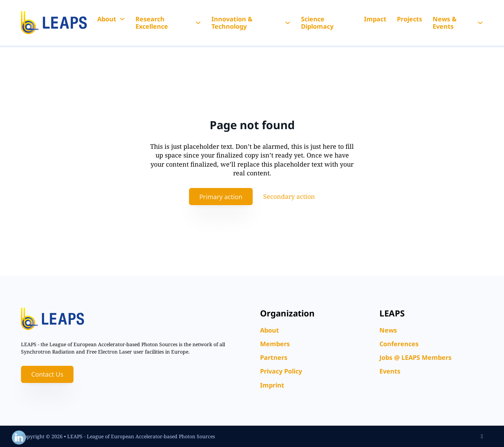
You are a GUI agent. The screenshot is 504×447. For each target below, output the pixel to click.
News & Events (445, 23)
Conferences (399, 344)
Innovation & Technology (232, 23)
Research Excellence (152, 23)
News (388, 330)
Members (275, 344)
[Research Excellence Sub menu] (198, 23)
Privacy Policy (281, 371)
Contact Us (47, 374)
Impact (375, 19)
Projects (409, 19)
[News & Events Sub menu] (480, 23)
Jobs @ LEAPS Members (415, 357)
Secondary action (289, 196)
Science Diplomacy (317, 23)
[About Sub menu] (122, 19)
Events (390, 371)
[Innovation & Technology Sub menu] (288, 23)
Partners (274, 357)
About (107, 19)
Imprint (272, 385)
